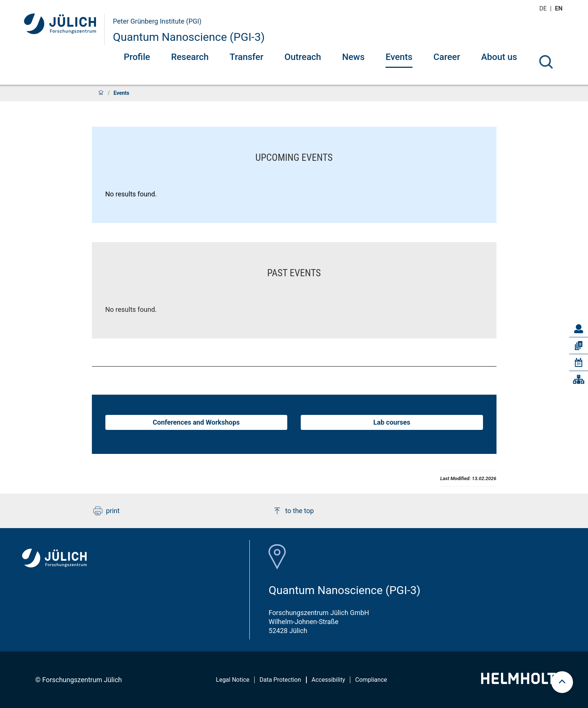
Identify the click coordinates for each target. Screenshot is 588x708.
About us (499, 57)
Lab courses (392, 422)
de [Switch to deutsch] (544, 8)
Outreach (303, 57)
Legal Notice (233, 680)
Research (190, 57)
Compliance (371, 680)
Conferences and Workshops (196, 422)
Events (399, 57)
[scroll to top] (562, 682)
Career (447, 57)
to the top (293, 511)
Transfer (246, 57)
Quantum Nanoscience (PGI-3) (189, 37)
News (353, 57)
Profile (137, 57)
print (106, 511)
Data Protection (280, 680)
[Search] (546, 62)
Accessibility (328, 680)
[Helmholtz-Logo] (523, 682)
